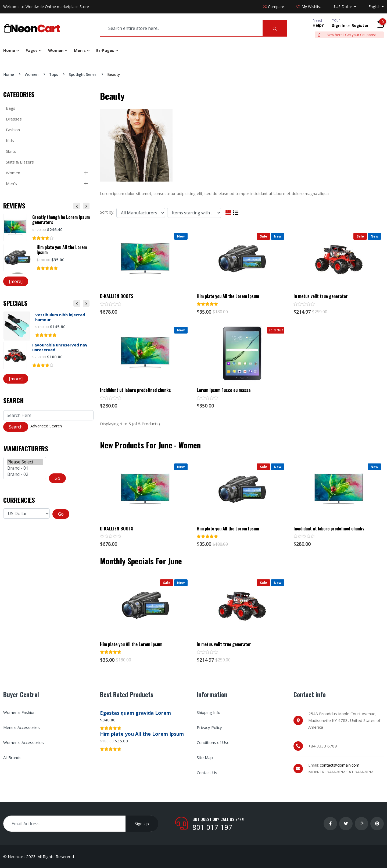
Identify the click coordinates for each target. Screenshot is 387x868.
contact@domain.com (340, 765)
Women (56, 50)
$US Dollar (343, 7)
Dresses (14, 119)
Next (86, 206)
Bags (11, 108)
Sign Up (142, 824)
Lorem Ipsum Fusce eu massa (224, 390)
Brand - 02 (25, 474)
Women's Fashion (19, 712)
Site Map (205, 758)
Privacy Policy (209, 727)
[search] (181, 28)
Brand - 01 (25, 468)
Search (13, 400)
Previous (77, 206)
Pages (32, 50)
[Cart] (380, 24)
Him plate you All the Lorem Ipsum (228, 296)
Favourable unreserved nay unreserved (60, 347)
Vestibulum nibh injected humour (60, 317)
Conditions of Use (213, 743)
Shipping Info (209, 712)
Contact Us (207, 773)
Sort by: (107, 212)
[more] (16, 281)
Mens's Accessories (21, 727)
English (375, 7)
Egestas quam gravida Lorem (135, 713)
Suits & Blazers (20, 162)
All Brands (12, 758)
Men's (80, 50)
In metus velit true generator (321, 296)
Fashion (13, 130)
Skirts (11, 151)
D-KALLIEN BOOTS (117, 296)
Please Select (25, 462)
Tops (54, 74)
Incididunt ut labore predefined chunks (135, 390)
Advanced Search (46, 426)
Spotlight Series (83, 74)
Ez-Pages (105, 50)
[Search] (275, 28)
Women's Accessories (24, 743)
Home (9, 50)
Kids (10, 140)
